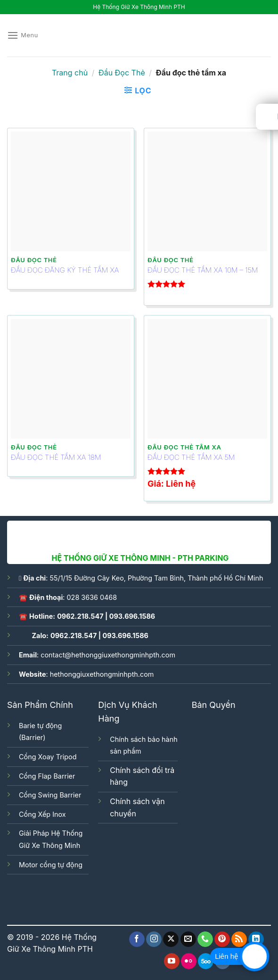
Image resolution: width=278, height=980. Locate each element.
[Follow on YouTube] (172, 961)
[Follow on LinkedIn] (256, 939)
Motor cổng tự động (51, 865)
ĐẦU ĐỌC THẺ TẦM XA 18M (56, 457)
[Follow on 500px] (206, 961)
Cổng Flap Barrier (47, 776)
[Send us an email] (188, 939)
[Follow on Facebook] (137, 939)
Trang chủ (70, 73)
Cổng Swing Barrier (50, 795)
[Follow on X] (171, 939)
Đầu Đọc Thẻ (122, 73)
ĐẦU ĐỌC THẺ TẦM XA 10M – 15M (203, 270)
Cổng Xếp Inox (42, 814)
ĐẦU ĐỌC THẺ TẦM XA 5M (191, 457)
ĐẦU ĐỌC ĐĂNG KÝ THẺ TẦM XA (65, 270)
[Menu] (23, 35)
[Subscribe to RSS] (239, 939)
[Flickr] (189, 961)
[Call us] (205, 939)
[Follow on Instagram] (154, 939)
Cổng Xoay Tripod (48, 757)
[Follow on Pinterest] (222, 939)
